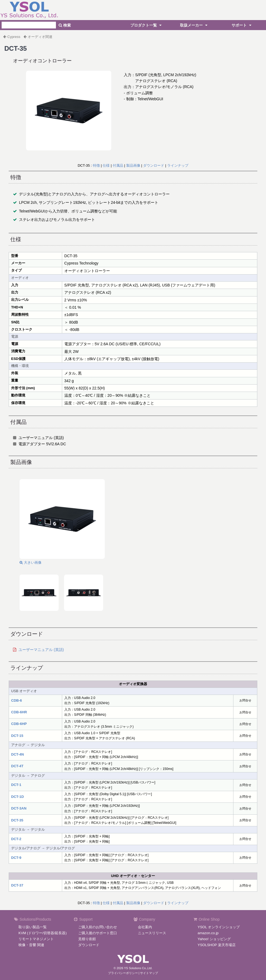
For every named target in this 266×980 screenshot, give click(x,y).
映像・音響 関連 (31, 945)
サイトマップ (149, 973)
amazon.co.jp (208, 933)
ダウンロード (154, 165)
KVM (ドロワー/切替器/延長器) (43, 933)
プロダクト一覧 (147, 25)
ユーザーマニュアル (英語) (41, 650)
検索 (65, 25)
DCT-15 (17, 736)
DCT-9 (16, 858)
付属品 (118, 165)
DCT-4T (17, 766)
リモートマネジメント (36, 939)
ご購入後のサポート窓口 (98, 933)
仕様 (106, 165)
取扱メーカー (194, 25)
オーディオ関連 (40, 37)
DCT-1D (18, 797)
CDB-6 (17, 700)
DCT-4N (18, 754)
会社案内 (145, 927)
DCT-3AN (19, 808)
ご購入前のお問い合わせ (98, 927)
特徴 (96, 165)
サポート (242, 25)
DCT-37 (17, 885)
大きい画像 (31, 562)
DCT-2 (16, 839)
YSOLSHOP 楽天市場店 (217, 945)
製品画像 (133, 165)
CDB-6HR (19, 712)
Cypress (14, 37)
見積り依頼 (87, 939)
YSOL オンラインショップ (219, 927)
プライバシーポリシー (123, 973)
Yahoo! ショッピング (214, 939)
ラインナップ (178, 165)
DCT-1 (16, 785)
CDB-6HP (19, 724)
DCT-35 (17, 820)
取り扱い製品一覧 (33, 927)
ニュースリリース (152, 933)
